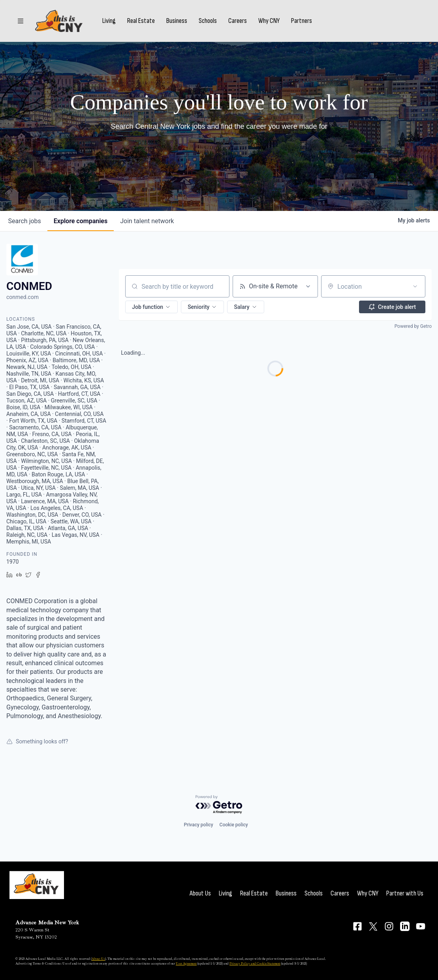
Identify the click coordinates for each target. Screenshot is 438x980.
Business (177, 21)
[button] (151, 307)
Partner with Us (405, 893)
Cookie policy (234, 825)
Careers (238, 21)
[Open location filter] (415, 286)
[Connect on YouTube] (421, 926)
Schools (208, 21)
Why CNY (269, 21)
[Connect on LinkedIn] (405, 926)
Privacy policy (198, 825)
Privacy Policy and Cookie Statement (255, 963)
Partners (302, 21)
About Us (200, 893)
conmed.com (23, 297)
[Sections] (21, 21)
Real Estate (141, 21)
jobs (25, 221)
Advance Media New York (47, 923)
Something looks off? (37, 741)
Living (109, 21)
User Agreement (186, 963)
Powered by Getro (413, 326)
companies (81, 221)
